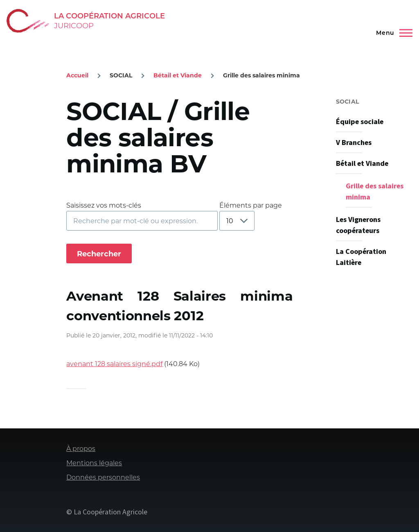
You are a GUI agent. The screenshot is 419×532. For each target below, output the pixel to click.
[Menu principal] (392, 33)
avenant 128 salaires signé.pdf (114, 364)
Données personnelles (103, 477)
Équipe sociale (360, 122)
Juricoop (74, 26)
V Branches (354, 143)
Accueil (77, 75)
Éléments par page (251, 205)
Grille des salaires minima (375, 192)
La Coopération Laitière (361, 257)
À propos (81, 449)
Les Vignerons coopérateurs (358, 225)
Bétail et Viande (178, 75)
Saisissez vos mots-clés (104, 205)
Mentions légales (94, 463)
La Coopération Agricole (109, 16)
